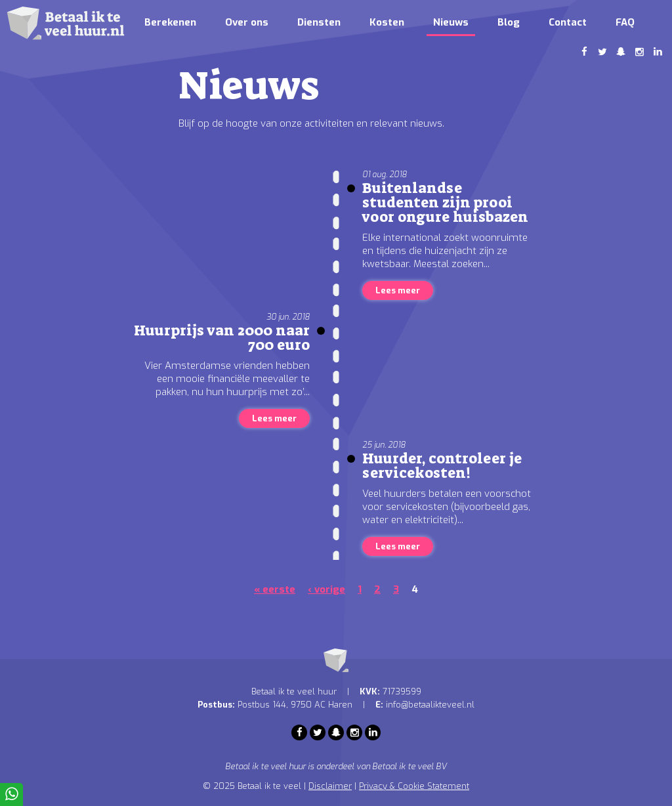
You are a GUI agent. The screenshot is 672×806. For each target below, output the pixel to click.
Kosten (387, 22)
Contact (568, 22)
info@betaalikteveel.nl (430, 705)
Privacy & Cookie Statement (414, 786)
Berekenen (170, 22)
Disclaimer (330, 786)
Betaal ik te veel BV (409, 766)
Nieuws (451, 22)
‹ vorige (326, 589)
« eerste (275, 589)
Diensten (319, 22)
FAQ (625, 22)
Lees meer (398, 290)
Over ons (247, 22)
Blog (509, 22)
